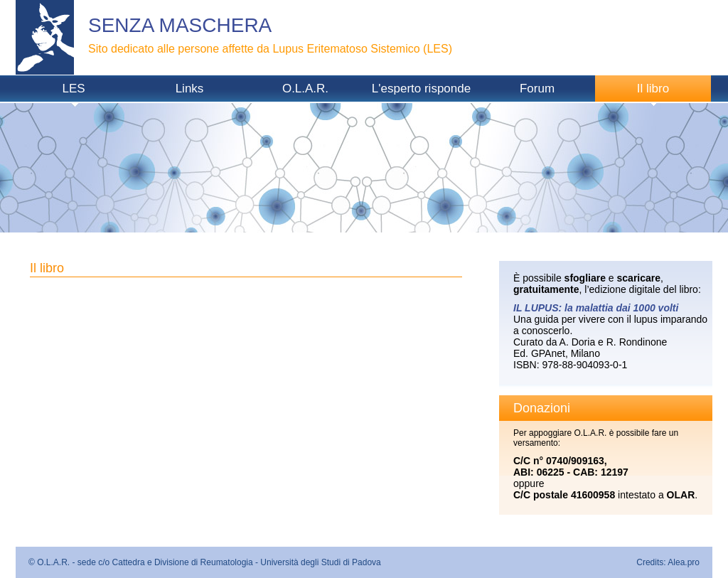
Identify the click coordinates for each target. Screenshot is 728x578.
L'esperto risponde (421, 89)
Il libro (653, 89)
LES (73, 89)
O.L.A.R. (305, 89)
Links (190, 89)
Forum (537, 89)
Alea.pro (684, 562)
